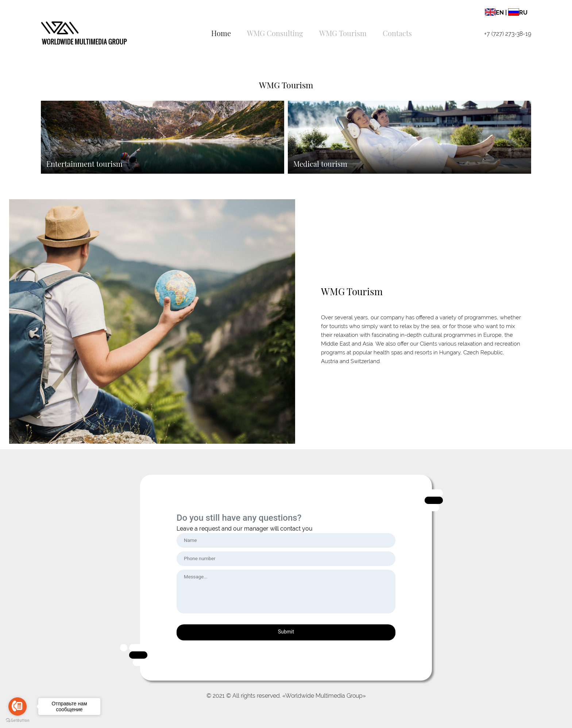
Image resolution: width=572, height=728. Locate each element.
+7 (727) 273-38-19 (508, 34)
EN (494, 13)
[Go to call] (18, 706)
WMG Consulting (275, 33)
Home (221, 33)
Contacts (397, 33)
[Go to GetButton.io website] (18, 721)
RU (518, 13)
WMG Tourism (343, 33)
